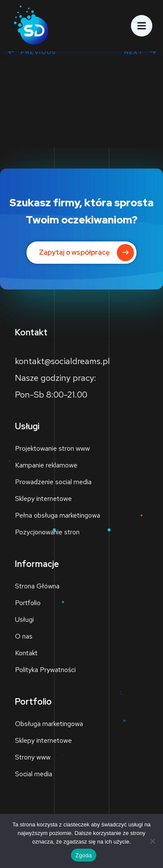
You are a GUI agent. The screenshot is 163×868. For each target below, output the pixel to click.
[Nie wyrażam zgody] (152, 841)
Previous (32, 52)
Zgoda (83, 855)
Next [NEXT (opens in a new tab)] (140, 52)
